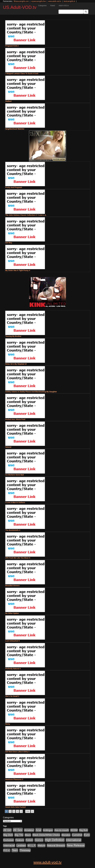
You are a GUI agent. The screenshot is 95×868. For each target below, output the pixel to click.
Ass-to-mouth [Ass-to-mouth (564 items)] (62, 830)
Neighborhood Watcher (15, 129)
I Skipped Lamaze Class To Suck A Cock (22, 74)
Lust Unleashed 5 (12, 641)
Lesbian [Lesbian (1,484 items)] (21, 845)
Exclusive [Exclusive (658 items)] (9, 840)
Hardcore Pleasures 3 (14, 779)
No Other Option (12, 613)
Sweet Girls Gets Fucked (15, 807)
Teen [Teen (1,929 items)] (15, 850)
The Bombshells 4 (13, 530)
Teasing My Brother (13, 336)
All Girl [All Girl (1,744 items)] (7, 830)
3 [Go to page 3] (14, 811)
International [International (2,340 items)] (74, 840)
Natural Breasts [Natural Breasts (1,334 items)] (56, 845)
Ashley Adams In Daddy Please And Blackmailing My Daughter (31, 392)
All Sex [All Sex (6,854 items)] (18, 830)
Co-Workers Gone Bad (15, 475)
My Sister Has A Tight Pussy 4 (18, 270)
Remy (8, 724)
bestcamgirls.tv (69, 1)
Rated (53, 6)
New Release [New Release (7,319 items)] (76, 845)
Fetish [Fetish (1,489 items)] (29, 840)
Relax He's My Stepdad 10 (16, 364)
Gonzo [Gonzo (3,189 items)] (39, 840)
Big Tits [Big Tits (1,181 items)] (19, 835)
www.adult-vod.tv (55, 1)
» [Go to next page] (32, 811)
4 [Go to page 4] (17, 811)
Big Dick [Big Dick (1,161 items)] (8, 835)
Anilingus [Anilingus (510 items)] (48, 830)
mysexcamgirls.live (38, 1)
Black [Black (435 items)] (28, 835)
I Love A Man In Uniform (15, 502)
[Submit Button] (86, 12)
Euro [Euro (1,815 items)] (87, 835)
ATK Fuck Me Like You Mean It (18, 558)
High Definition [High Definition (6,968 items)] (55, 840)
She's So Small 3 (12, 696)
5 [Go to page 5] (21, 811)
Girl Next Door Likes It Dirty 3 (17, 752)
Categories (42, 6)
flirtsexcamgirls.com (21, 1)
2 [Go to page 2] (10, 811)
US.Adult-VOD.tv (20, 7)
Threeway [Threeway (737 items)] (25, 850)
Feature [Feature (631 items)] (20, 840)
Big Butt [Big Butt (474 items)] (83, 830)
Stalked (8, 101)
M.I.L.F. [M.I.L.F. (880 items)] (32, 845)
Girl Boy (9, 243)
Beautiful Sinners (12, 586)
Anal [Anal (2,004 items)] (38, 830)
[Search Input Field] (71, 12)
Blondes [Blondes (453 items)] (66, 835)
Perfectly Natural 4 (13, 669)
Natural (8, 447)
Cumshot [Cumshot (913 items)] (77, 835)
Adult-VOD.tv (64, 6)
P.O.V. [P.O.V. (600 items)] (7, 850)
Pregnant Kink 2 (12, 46)
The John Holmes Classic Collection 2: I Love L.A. (26, 215)
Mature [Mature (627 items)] (41, 845)
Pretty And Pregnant (14, 187)
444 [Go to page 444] (28, 811)
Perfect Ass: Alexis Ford (15, 419)
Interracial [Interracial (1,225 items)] (9, 845)
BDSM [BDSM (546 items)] (74, 830)
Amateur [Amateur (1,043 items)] (29, 830)
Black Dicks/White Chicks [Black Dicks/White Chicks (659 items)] (46, 835)
